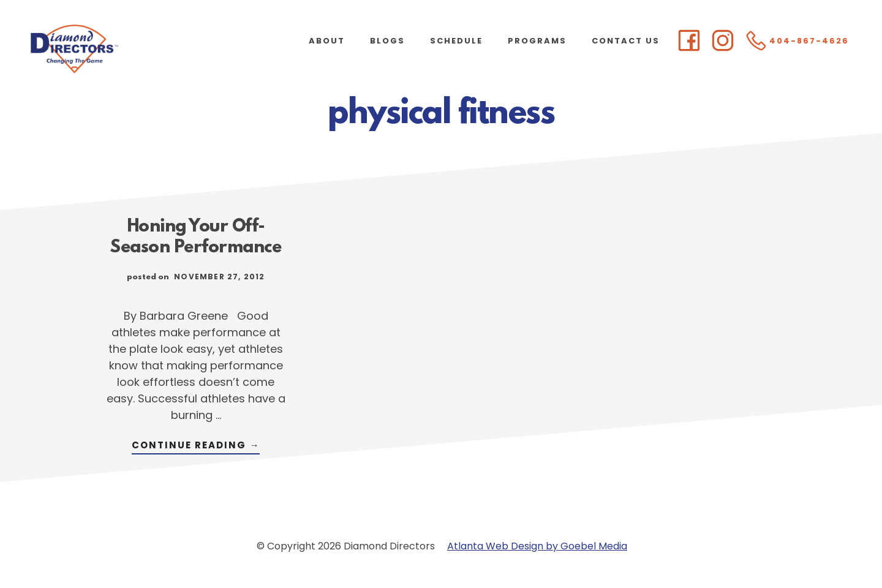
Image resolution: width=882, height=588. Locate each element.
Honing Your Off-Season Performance (196, 238)
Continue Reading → (196, 446)
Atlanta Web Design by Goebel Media (537, 546)
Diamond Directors (123, 49)
